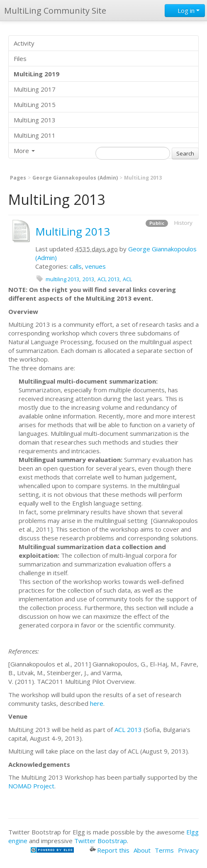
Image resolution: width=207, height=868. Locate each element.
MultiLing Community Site (55, 11)
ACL (127, 279)
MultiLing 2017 (35, 89)
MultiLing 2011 (35, 135)
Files (20, 58)
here (97, 703)
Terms (164, 850)
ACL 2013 (108, 279)
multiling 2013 (62, 279)
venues (95, 266)
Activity (24, 43)
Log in (185, 10)
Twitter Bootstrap (101, 841)
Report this (110, 850)
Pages (18, 178)
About (142, 850)
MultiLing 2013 (35, 120)
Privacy (188, 850)
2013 (88, 279)
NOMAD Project (31, 786)
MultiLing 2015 (35, 105)
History (183, 223)
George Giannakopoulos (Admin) (75, 178)
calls (76, 266)
